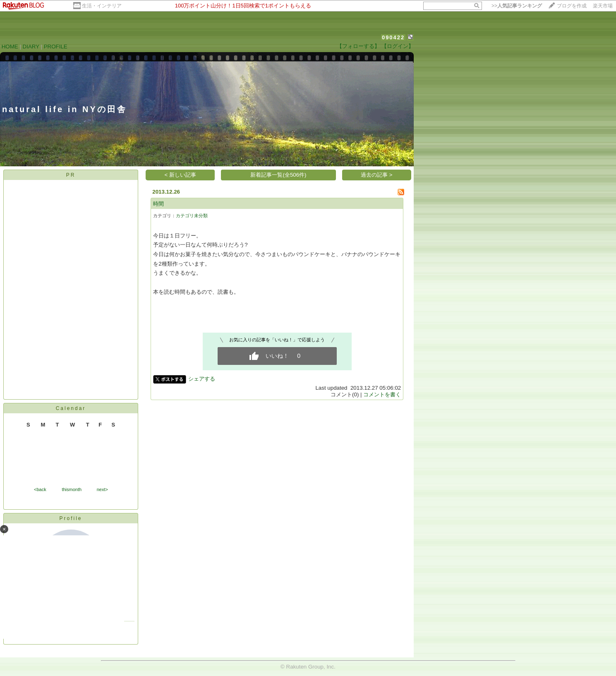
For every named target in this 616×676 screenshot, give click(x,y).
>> (517, 6)
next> (102, 489)
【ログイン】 (398, 46)
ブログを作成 (572, 6)
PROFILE (56, 47)
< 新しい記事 (181, 175)
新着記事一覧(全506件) (278, 175)
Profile (71, 518)
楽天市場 (603, 6)
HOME (10, 47)
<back (40, 489)
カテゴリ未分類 (192, 216)
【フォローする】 (358, 46)
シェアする (202, 379)
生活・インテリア (102, 6)
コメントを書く (382, 394)
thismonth (72, 489)
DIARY (31, 47)
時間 (158, 204)
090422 (393, 37)
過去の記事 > (377, 175)
